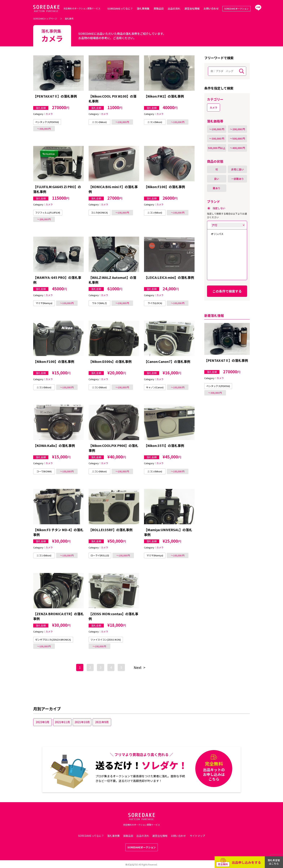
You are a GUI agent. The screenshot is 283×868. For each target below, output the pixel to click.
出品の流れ (174, 8)
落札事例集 (143, 8)
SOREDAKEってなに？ (120, 8)
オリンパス (217, 234)
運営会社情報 (192, 8)
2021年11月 (62, 722)
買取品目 (159, 8)
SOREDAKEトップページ (45, 18)
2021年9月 (102, 722)
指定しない (219, 208)
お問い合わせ (211, 8)
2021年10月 (82, 722)
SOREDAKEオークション (236, 9)
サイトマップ (197, 836)
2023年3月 (43, 722)
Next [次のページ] (138, 667)
